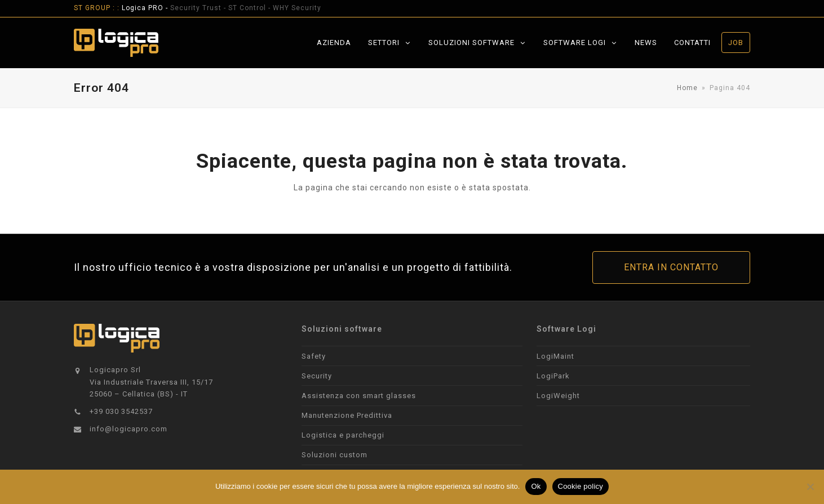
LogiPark (553, 376)
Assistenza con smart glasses (359, 396)
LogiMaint (555, 356)
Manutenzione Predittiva (347, 415)
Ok (536, 486)
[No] (810, 487)
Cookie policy (581, 486)
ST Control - (251, 8)
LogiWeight (558, 396)
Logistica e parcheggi (343, 435)
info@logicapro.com (129, 429)
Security (317, 376)
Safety (314, 356)
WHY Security (297, 8)
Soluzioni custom (335, 455)
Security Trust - (199, 8)
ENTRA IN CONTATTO (671, 267)
